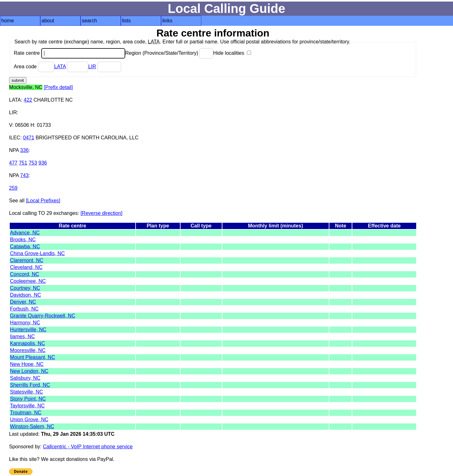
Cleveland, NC (26, 267)
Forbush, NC (24, 309)
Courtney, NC (25, 288)
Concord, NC (25, 274)
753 (33, 163)
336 (24, 150)
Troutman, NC (26, 413)
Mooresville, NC (28, 350)
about (48, 21)
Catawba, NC (25, 246)
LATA (60, 67)
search (89, 21)
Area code (34, 67)
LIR (92, 67)
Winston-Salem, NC (32, 426)
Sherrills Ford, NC (30, 385)
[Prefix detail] (58, 87)
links (167, 21)
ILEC (15, 138)
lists (126, 21)
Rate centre (70, 53)
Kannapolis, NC (28, 343)
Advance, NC (25, 233)
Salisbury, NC (25, 378)
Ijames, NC (22, 336)
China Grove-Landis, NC (37, 253)
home (8, 21)
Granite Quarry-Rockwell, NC (43, 316)
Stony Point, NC (28, 399)
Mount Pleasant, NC (33, 357)
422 (28, 100)
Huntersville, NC (28, 330)
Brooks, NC (23, 240)
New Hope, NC (27, 364)
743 (24, 175)
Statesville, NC (27, 392)
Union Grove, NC (29, 420)
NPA (14, 150)
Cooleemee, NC (28, 281)
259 (13, 188)
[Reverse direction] (101, 213)
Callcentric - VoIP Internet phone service (88, 447)
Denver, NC (23, 302)
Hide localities (232, 53)
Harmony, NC (25, 323)
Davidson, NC (26, 295)
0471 (29, 138)
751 (23, 163)
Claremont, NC (27, 260)
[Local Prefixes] (43, 201)
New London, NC (29, 371)
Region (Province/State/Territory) (169, 53)
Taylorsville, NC (27, 406)
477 (13, 163)
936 (43, 163)
